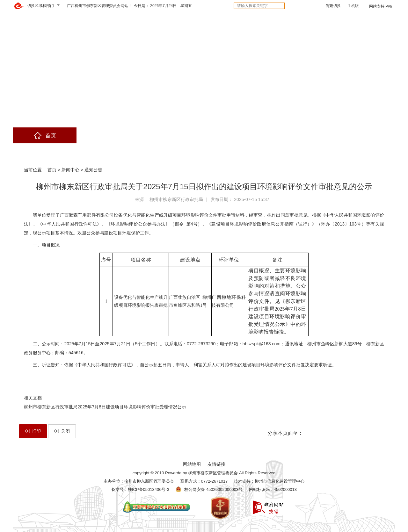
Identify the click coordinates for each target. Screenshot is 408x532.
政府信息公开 (108, 136)
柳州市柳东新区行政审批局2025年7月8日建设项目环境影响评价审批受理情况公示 (105, 407)
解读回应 (300, 136)
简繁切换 (333, 6)
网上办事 (172, 136)
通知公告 (93, 170)
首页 (45, 136)
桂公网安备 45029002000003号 (213, 489)
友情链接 (216, 464)
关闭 (62, 431)
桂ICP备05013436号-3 (149, 489)
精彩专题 (363, 136)
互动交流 (236, 136)
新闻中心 (70, 170)
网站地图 (192, 464)
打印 (33, 431)
